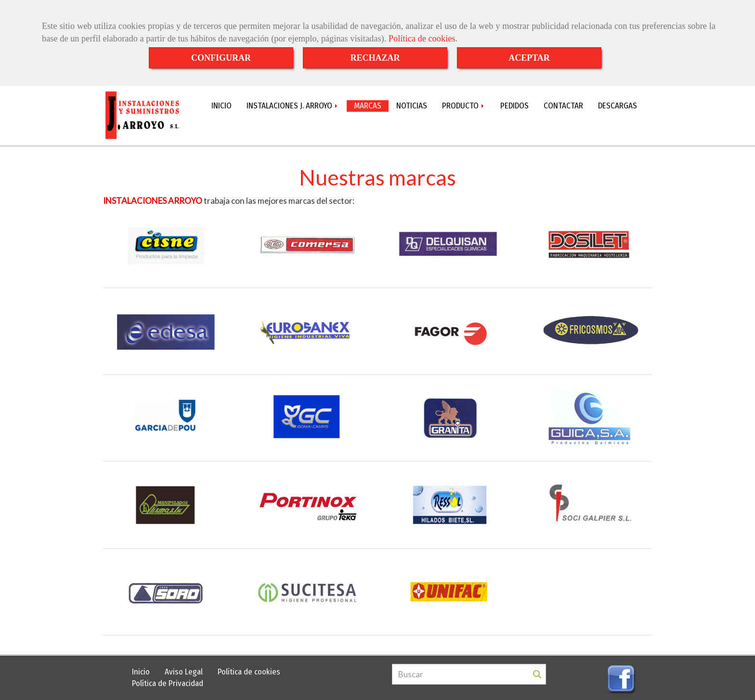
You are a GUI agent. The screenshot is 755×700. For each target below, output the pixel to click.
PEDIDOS (514, 106)
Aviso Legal (184, 672)
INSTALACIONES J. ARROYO (293, 106)
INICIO (221, 106)
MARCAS (368, 106)
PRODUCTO (464, 106)
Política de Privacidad (168, 683)
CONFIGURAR (221, 58)
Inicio (141, 672)
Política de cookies (422, 39)
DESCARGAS (618, 106)
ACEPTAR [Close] (529, 58)
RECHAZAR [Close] (375, 58)
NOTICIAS (412, 106)
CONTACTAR (563, 106)
